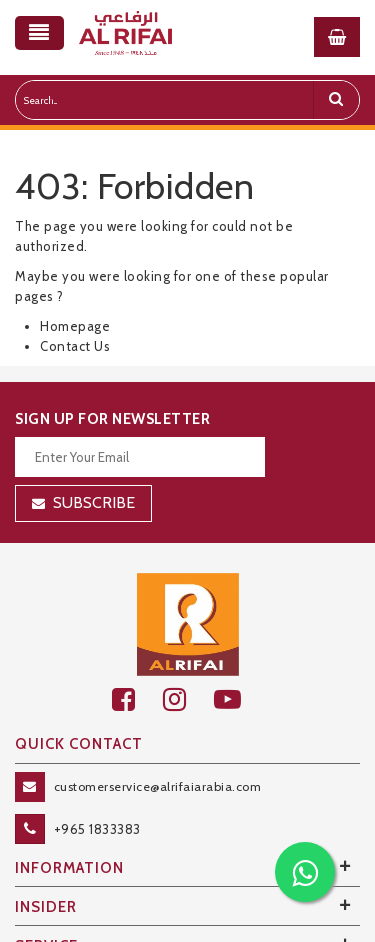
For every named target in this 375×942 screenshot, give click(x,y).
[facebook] (137, 699)
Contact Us (75, 346)
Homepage (75, 326)
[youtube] (238, 699)
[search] (336, 100)
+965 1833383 (97, 829)
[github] (188, 699)
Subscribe (94, 502)
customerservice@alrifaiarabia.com (158, 786)
